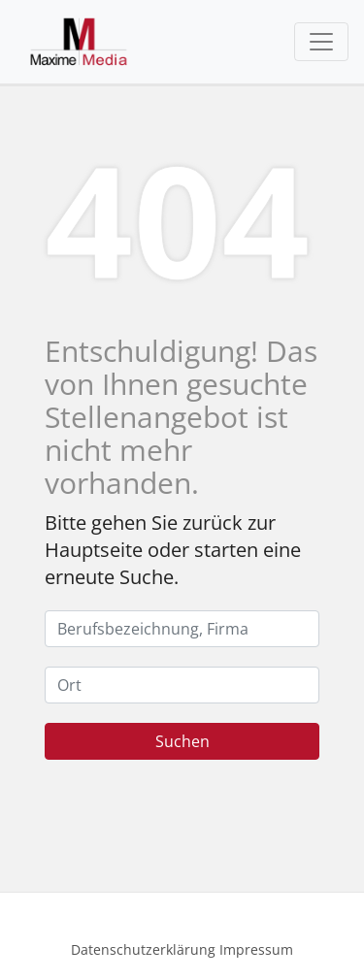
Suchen (182, 741)
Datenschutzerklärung (143, 949)
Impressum (256, 949)
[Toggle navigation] (321, 42)
